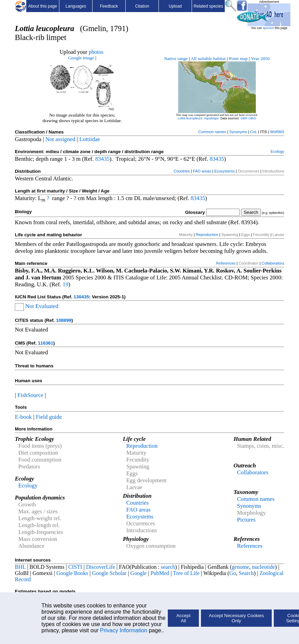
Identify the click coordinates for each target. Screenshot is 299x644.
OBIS (252, 118)
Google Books (72, 573)
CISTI (75, 567)
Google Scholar (109, 573)
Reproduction (207, 235)
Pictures (246, 520)
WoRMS (277, 132)
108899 (64, 320)
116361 (46, 343)
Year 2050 (260, 58)
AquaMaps (211, 118)
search (168, 567)
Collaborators (273, 263)
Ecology (277, 151)
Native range (176, 58)
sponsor (268, 28)
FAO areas (202, 171)
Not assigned (60, 139)
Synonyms (238, 132)
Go (233, 573)
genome (240, 567)
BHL (20, 567)
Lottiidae (90, 139)
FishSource (31, 395)
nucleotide (264, 567)
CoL (253, 132)
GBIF (244, 118)
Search (247, 573)
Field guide (49, 417)
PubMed (160, 573)
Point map (238, 58)
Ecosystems (224, 171)
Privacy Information (124, 630)
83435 (103, 159)
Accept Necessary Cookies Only (236, 618)
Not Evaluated (42, 306)
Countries (182, 171)
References (226, 263)
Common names (212, 132)
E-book (23, 417)
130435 (81, 297)
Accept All (184, 618)
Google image (81, 58)
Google (139, 573)
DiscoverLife (100, 567)
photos (96, 52)
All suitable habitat (208, 58)
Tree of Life (186, 573)
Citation (142, 6)
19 (65, 284)
